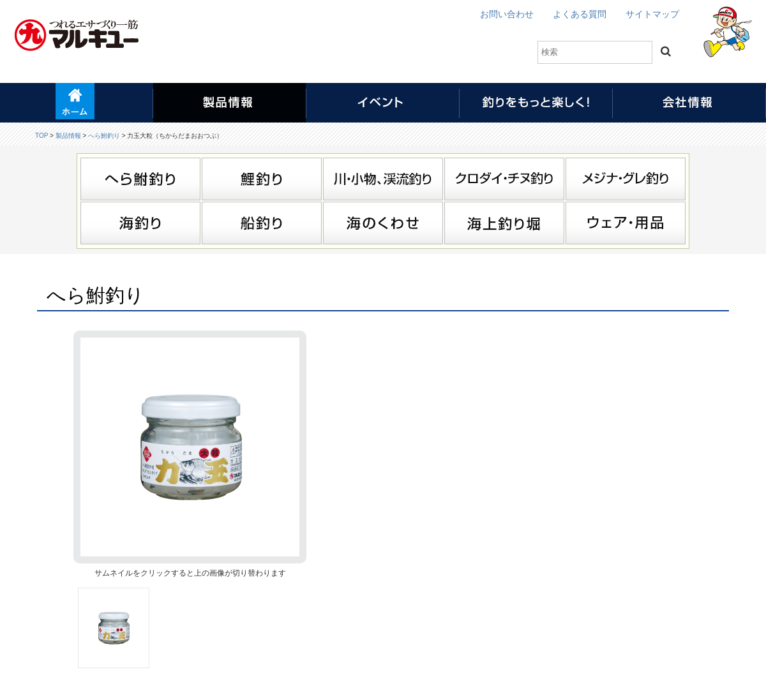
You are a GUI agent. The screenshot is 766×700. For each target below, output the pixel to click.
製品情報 (68, 136)
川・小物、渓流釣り (383, 179)
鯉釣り (262, 179)
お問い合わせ (507, 14)
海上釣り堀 (504, 223)
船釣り (262, 223)
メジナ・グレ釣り (626, 179)
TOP (41, 136)
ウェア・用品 (626, 223)
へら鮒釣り (104, 136)
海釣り (140, 223)
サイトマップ (652, 14)
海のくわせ (383, 223)
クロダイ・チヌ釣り (504, 179)
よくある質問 (580, 14)
